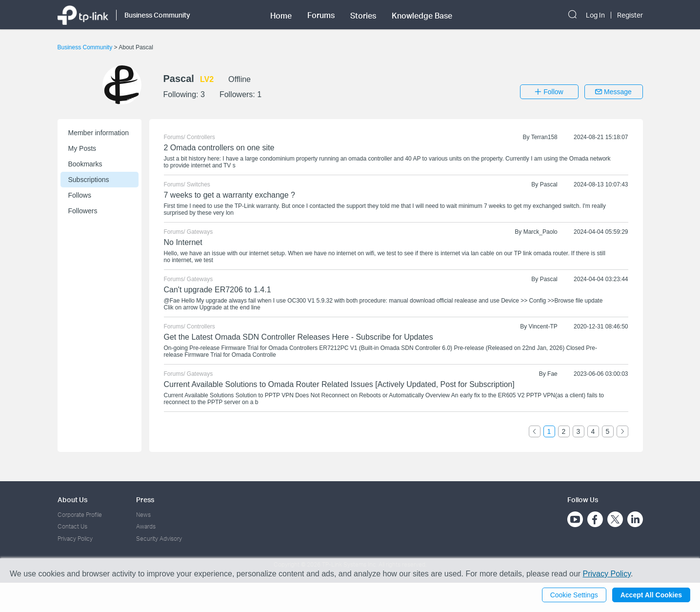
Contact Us (72, 526)
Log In (595, 15)
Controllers (201, 137)
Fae (552, 374)
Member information (99, 133)
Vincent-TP (543, 326)
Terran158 (544, 137)
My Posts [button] (82, 148)
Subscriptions (89, 180)
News (143, 515)
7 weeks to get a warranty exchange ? (230, 195)
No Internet (183, 242)
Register (630, 15)
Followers (83, 211)
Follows (80, 195)
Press (145, 500)
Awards (146, 526)
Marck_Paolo (540, 232)
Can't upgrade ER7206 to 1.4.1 (218, 290)
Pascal (549, 184)
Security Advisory (159, 539)
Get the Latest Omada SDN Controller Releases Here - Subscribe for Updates (299, 337)
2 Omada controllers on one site (219, 148)
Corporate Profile (80, 515)
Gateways (200, 232)
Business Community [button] (157, 15)
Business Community (86, 47)
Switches (199, 184)
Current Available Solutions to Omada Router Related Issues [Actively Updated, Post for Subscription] (339, 384)
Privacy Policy (75, 539)
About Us (72, 500)
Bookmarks (85, 164)
